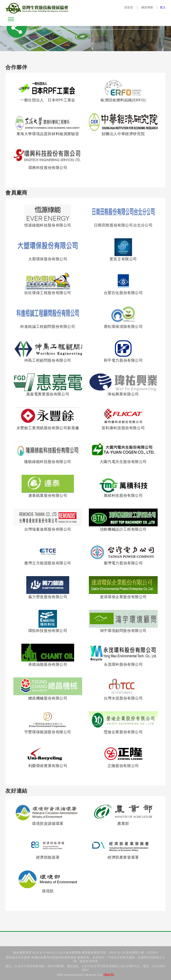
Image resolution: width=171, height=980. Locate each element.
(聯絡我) (109, 975)
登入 (163, 7)
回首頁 (129, 7)
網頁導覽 (147, 7)
